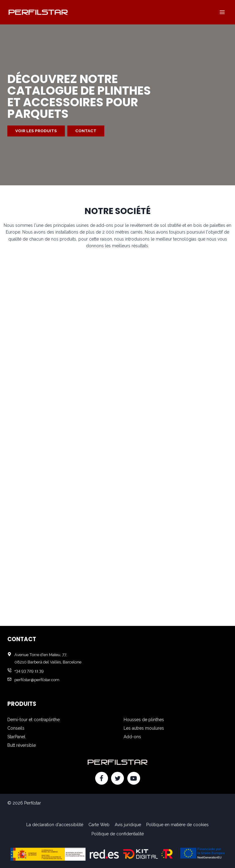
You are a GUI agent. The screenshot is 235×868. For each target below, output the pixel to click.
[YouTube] (134, 778)
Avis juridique (128, 825)
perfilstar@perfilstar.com (37, 680)
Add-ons (132, 737)
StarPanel (16, 737)
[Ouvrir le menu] (222, 12)
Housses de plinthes (144, 720)
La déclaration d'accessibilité (55, 825)
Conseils (16, 728)
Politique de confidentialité (118, 834)
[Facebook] (102, 778)
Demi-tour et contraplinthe (34, 720)
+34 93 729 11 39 (29, 671)
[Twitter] (117, 778)
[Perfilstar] (38, 12)
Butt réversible (22, 745)
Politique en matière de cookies (177, 825)
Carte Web (99, 825)
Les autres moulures (144, 728)
